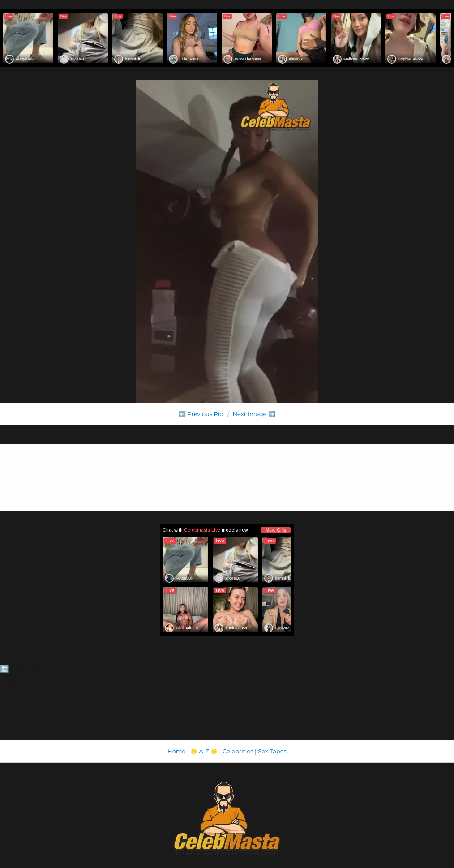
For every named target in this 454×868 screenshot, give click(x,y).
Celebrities (238, 751)
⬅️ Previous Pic (201, 414)
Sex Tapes (272, 751)
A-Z (204, 751)
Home (176, 751)
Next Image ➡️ (254, 414)
